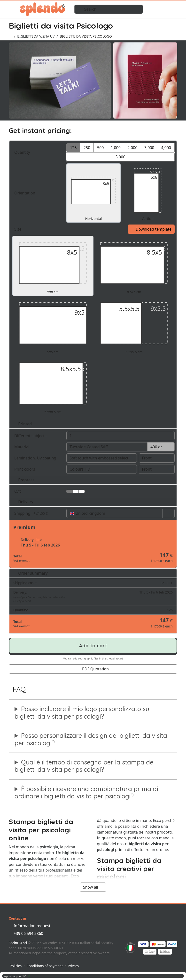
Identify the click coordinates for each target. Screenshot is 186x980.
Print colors (38, 469)
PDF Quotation (93, 669)
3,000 (149, 148)
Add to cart (93, 646)
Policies (16, 966)
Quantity (38, 152)
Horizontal (93, 193)
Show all (93, 887)
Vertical (148, 193)
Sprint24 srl (18, 943)
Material (22, 447)
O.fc (18, 491)
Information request (30, 926)
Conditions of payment (45, 966)
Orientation (25, 193)
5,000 (120, 157)
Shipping (38, 513)
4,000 (166, 148)
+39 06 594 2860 (26, 933)
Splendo (42, 9)
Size (18, 229)
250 (87, 148)
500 (100, 148)
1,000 (116, 148)
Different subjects (38, 436)
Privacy (74, 966)
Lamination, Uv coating (38, 458)
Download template (151, 229)
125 (73, 148)
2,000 (132, 148)
